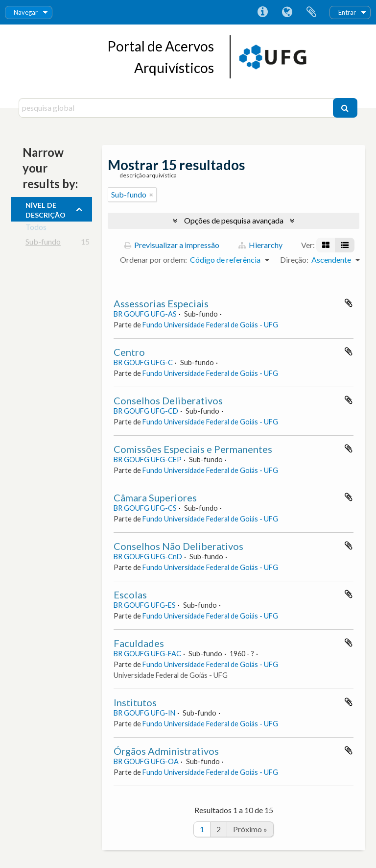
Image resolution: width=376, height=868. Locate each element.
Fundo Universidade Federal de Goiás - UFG (210, 325)
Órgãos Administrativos (166, 751)
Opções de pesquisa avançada (234, 220)
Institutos (135, 702)
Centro (129, 352)
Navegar (26, 12)
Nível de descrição (46, 209)
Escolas (130, 595)
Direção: (294, 260)
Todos (36, 229)
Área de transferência (311, 12)
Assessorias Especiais (161, 303)
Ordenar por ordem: (153, 260)
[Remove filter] (151, 195)
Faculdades (139, 643)
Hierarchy (260, 245)
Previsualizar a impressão (172, 245)
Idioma (287, 12)
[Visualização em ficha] (326, 245)
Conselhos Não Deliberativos (178, 546)
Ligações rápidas (262, 12)
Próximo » (250, 829)
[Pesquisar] (345, 108)
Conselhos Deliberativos (168, 400)
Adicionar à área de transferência (349, 303)
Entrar (347, 12)
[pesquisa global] (177, 108)
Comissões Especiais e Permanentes (193, 449)
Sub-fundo (43, 243)
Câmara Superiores (155, 497)
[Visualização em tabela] (345, 245)
